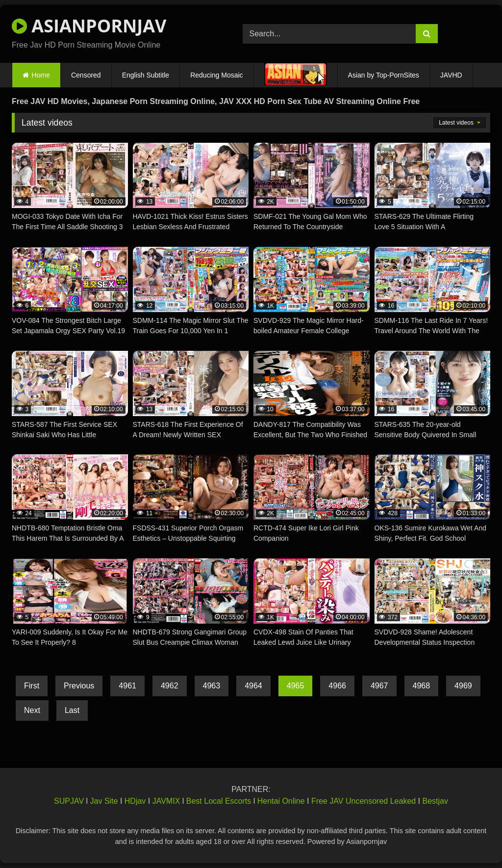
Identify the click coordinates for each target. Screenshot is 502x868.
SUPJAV (69, 801)
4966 (337, 686)
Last (72, 710)
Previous (79, 686)
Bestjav (435, 801)
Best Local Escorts (219, 801)
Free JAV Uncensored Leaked (364, 801)
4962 (170, 686)
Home (41, 75)
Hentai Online (281, 801)
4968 (422, 686)
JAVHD (451, 75)
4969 (463, 686)
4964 (253, 686)
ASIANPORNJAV (89, 26)
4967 (379, 686)
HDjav (135, 801)
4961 (127, 686)
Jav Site (104, 801)
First (32, 686)
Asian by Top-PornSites (384, 75)
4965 (296, 686)
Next (32, 710)
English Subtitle (146, 75)
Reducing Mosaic (216, 75)
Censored (86, 75)
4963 (212, 686)
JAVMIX (166, 801)
